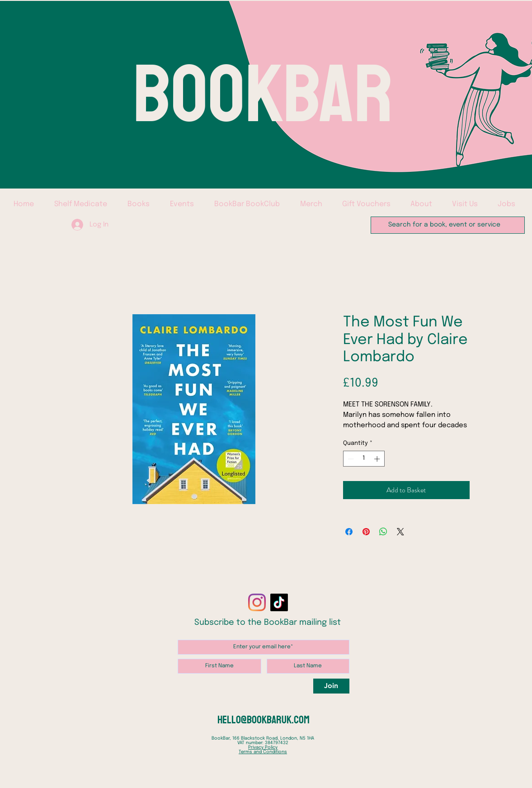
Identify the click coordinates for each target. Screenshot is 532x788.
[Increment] (378, 459)
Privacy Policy (263, 747)
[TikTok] (279, 602)
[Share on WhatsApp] (383, 532)
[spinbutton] (364, 459)
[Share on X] (400, 532)
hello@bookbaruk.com (264, 720)
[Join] (331, 686)
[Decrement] (350, 459)
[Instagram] (257, 602)
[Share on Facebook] (349, 532)
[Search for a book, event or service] (447, 225)
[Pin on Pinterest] (366, 532)
